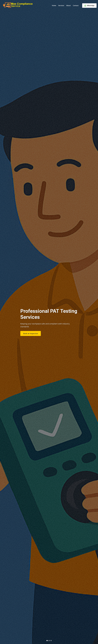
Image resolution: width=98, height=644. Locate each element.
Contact (76, 6)
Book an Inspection (31, 334)
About (69, 6)
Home (54, 6)
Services (61, 6)
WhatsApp (89, 6)
